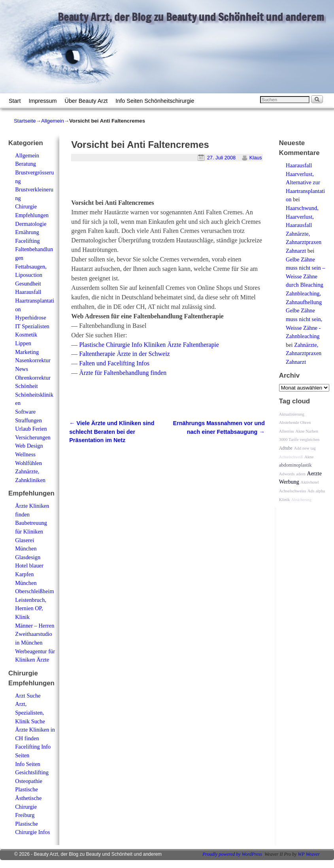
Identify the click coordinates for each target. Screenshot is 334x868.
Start (15, 101)
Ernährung (27, 232)
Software (25, 412)
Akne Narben (307, 431)
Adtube (286, 448)
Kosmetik (26, 335)
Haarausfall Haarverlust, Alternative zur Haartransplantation (305, 182)
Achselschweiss (292, 491)
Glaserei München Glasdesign (28, 549)
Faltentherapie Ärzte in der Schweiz (124, 354)
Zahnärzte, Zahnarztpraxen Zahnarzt (304, 242)
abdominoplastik (295, 465)
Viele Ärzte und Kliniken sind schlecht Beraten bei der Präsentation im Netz (112, 432)
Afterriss (287, 431)
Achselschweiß (291, 457)
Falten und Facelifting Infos (114, 363)
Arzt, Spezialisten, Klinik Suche (30, 712)
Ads (311, 491)
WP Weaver (309, 854)
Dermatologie (31, 224)
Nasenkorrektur (33, 360)
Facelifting (27, 241)
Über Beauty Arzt (86, 101)
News (22, 369)
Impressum (42, 101)
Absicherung (301, 500)
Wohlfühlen (28, 463)
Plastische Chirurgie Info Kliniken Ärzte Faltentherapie (149, 345)
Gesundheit (28, 284)
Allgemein (53, 121)
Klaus (256, 158)
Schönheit (26, 386)
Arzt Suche (28, 696)
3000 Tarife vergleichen (299, 439)
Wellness (25, 454)
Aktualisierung (292, 414)
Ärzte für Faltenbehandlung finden (123, 373)
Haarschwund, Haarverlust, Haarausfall (302, 217)
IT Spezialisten (32, 326)
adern (301, 474)
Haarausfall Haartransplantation (35, 300)
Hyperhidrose (30, 318)
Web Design (29, 446)
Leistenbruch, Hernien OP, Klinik (31, 608)
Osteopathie (29, 781)
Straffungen (28, 420)
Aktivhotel (309, 482)
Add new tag (305, 448)
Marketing (27, 352)
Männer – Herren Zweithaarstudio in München (35, 634)
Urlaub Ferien (31, 429)
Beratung (25, 164)
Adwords (287, 474)
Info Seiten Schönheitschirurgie (155, 101)
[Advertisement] (164, 183)
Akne (309, 457)
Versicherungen (33, 437)
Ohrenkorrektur (33, 378)
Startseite (25, 121)
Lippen (23, 343)
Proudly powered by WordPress (232, 854)
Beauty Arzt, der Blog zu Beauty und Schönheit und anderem (191, 17)
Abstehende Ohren (295, 422)
